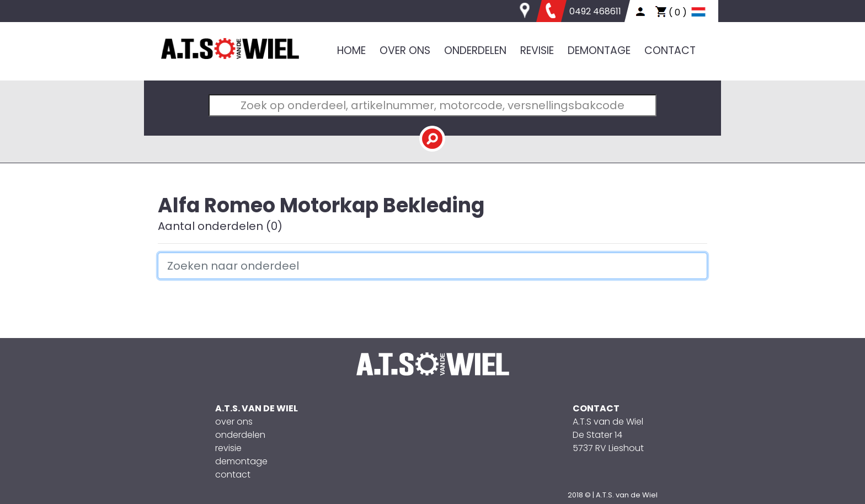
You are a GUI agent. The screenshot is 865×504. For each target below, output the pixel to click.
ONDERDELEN (475, 50)
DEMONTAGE (599, 50)
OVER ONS (405, 50)
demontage (241, 461)
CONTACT (670, 50)
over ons (234, 422)
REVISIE (537, 50)
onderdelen (240, 435)
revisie (228, 448)
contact (233, 474)
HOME (351, 50)
